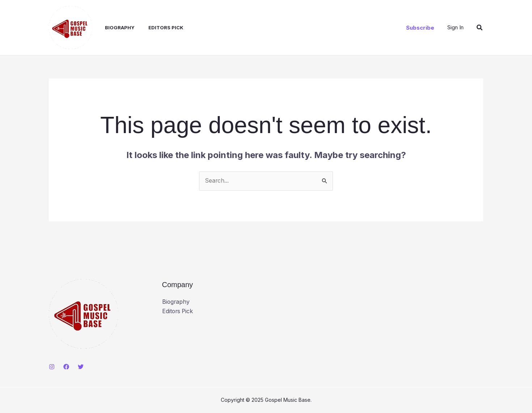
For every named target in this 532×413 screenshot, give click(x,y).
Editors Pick (158, 27)
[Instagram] (52, 367)
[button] (420, 28)
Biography (114, 27)
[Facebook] (66, 367)
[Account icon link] (455, 27)
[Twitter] (81, 367)
